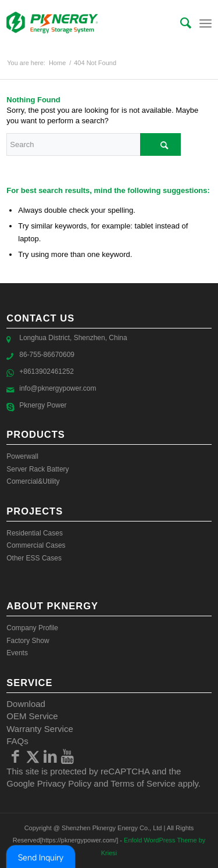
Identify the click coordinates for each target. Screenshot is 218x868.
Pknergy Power (43, 405)
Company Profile (32, 628)
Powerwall (22, 456)
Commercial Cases (36, 545)
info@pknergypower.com (58, 388)
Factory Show (28, 641)
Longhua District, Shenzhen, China (73, 338)
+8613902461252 (47, 372)
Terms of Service (143, 783)
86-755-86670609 (47, 355)
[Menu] (206, 23)
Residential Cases (35, 533)
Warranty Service (40, 729)
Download (26, 704)
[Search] (180, 23)
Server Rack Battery (37, 469)
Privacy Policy (64, 783)
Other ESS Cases (34, 558)
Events (17, 653)
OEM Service (32, 716)
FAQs (17, 741)
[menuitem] (180, 23)
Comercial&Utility (33, 481)
